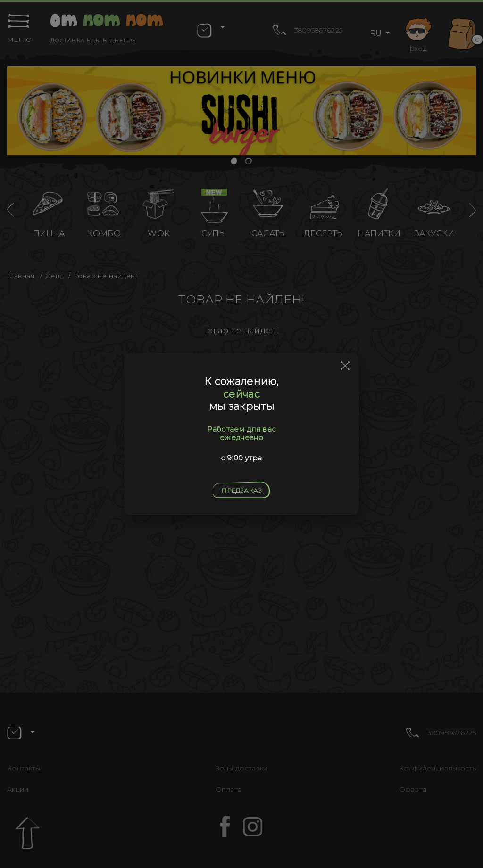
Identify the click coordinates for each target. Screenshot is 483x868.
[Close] (346, 366)
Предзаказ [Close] (241, 491)
